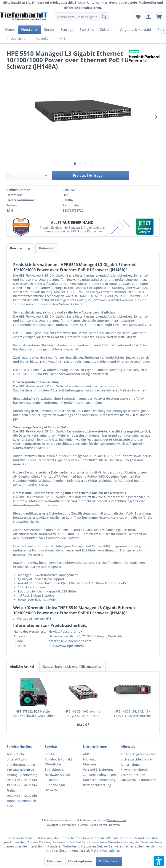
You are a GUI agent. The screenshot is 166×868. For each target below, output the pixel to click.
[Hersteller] (30, 30)
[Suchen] (104, 17)
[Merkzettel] (138, 17)
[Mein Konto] (148, 17)
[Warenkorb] (159, 17)
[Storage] (67, 30)
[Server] (49, 30)
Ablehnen (54, 861)
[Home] (10, 30)
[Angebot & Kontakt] (136, 30)
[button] (159, 861)
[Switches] (87, 30)
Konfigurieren (109, 861)
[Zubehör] (107, 30)
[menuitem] (82, 17)
